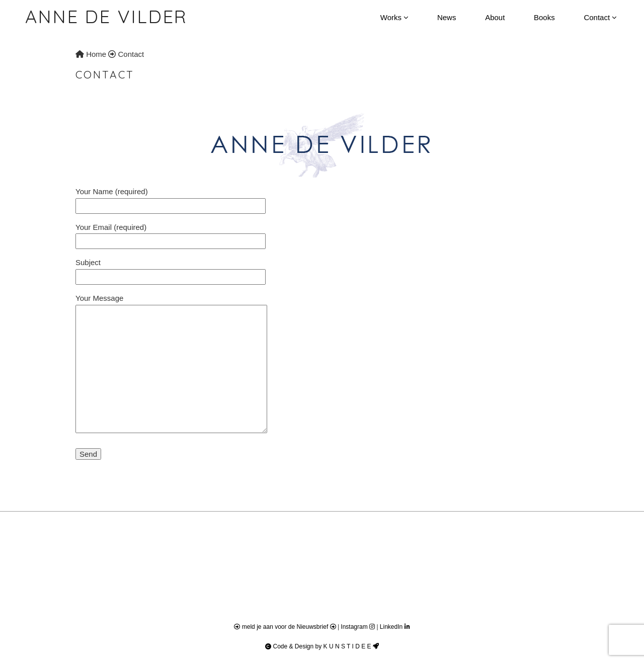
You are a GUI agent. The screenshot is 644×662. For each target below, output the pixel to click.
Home (91, 54)
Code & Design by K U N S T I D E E (322, 646)
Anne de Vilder (106, 16)
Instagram (358, 627)
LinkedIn (395, 627)
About (495, 17)
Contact (600, 17)
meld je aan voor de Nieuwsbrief (286, 627)
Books (544, 17)
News (447, 17)
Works (394, 17)
